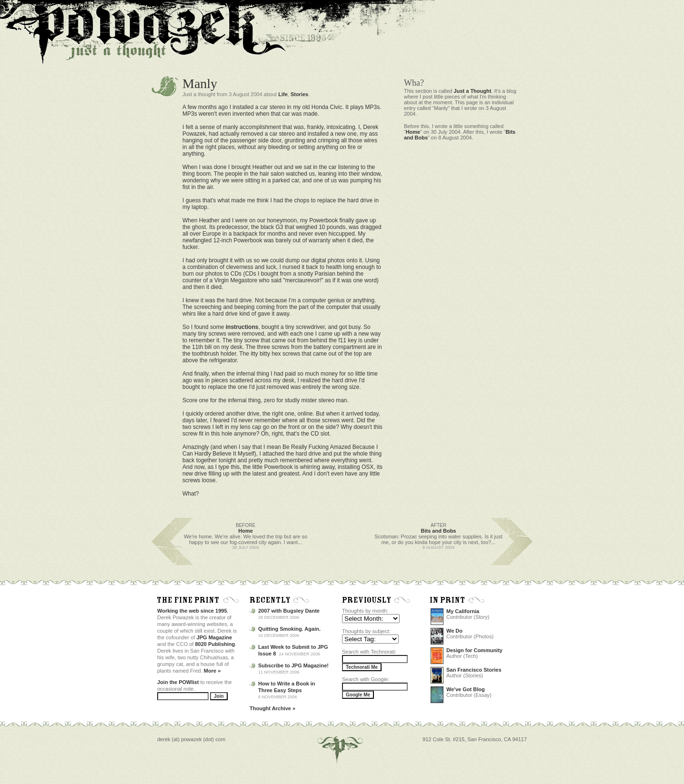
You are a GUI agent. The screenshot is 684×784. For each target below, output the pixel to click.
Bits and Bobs (439, 531)
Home (413, 132)
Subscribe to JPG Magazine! (293, 665)
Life (283, 94)
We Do (454, 631)
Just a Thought (473, 91)
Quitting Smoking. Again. (289, 629)
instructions (242, 327)
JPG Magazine (215, 637)
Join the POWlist (178, 682)
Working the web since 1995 (192, 611)
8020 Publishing (215, 644)
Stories (299, 94)
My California (463, 611)
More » (212, 671)
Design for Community (474, 650)
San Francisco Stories (474, 670)
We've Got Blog (466, 689)
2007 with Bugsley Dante (289, 611)
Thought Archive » (272, 708)
